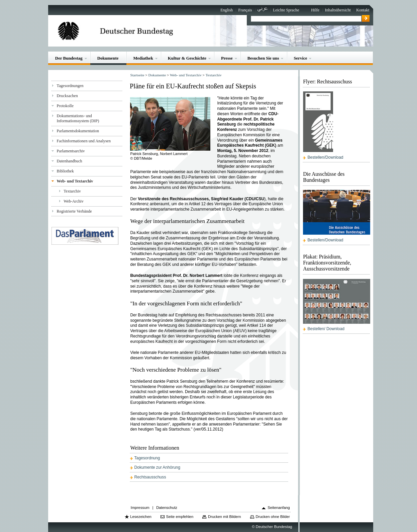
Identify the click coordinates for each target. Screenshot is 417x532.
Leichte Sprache (286, 10)
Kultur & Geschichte (187, 58)
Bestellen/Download (326, 157)
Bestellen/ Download (326, 329)
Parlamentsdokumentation (78, 131)
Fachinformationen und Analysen (84, 141)
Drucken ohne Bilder (273, 517)
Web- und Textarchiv (75, 181)
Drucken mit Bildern (225, 517)
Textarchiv (72, 191)
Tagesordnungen (70, 86)
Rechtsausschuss (150, 477)
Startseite (137, 75)
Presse (227, 58)
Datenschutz (167, 508)
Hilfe (315, 10)
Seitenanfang (279, 508)
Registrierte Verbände (74, 211)
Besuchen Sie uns (263, 58)
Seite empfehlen (180, 517)
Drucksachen (67, 96)
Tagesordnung (147, 458)
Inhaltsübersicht (338, 10)
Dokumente (108, 58)
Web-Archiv (74, 201)
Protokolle (65, 106)
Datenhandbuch (70, 161)
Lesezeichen (141, 517)
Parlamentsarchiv (71, 151)
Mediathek (143, 58)
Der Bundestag (69, 58)
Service (300, 58)
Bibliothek (65, 171)
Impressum (140, 508)
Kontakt (363, 10)
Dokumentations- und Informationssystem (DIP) (78, 118)
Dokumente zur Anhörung (157, 467)
